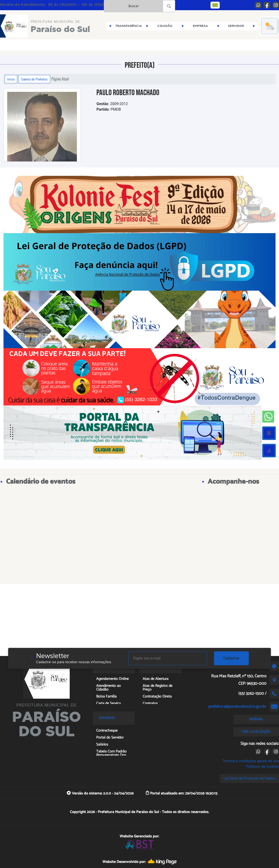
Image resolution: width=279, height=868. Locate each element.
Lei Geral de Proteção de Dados (249, 778)
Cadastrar (231, 658)
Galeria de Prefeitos (34, 79)
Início (11, 79)
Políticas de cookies (263, 767)
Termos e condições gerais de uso (251, 761)
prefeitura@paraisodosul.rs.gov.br (237, 707)
